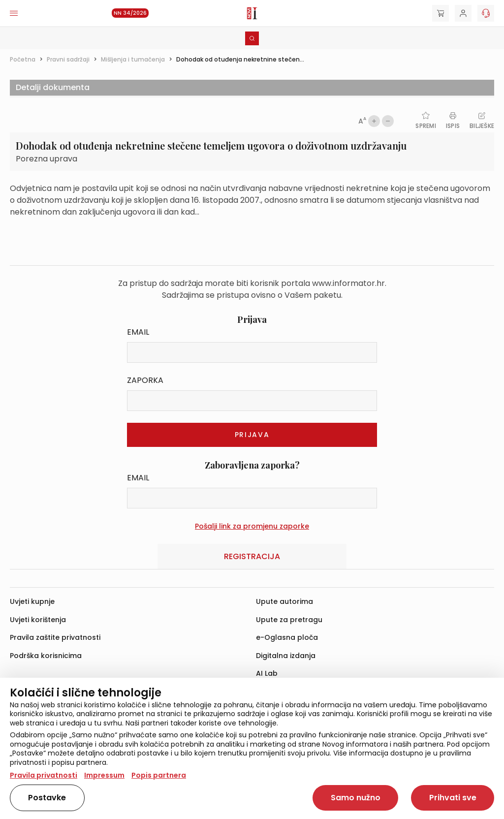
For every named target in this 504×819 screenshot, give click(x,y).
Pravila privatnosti (44, 775)
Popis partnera (159, 775)
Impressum (104, 775)
